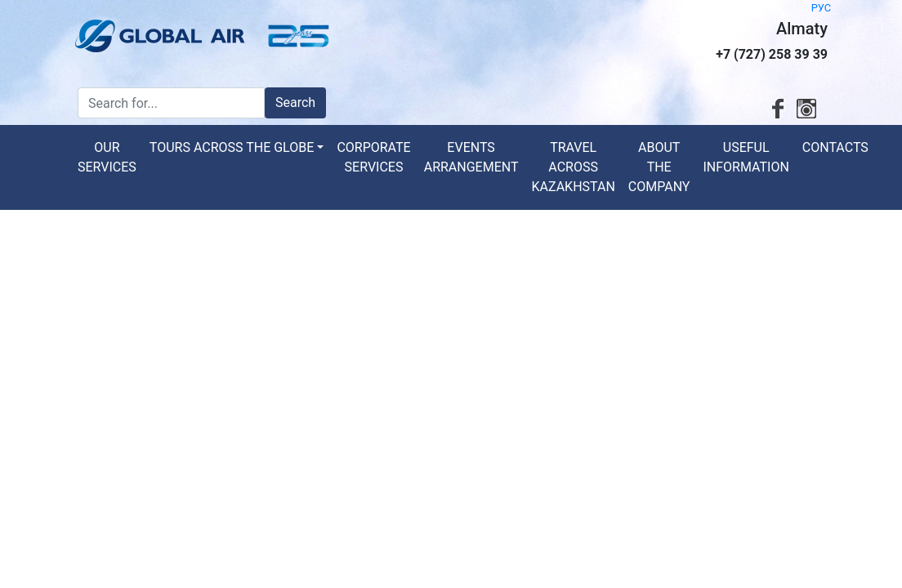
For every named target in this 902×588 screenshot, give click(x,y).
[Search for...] (171, 103)
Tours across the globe (232, 147)
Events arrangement (471, 157)
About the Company (659, 167)
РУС (821, 8)
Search (295, 102)
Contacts (835, 147)
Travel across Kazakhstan (573, 167)
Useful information (746, 157)
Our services (107, 157)
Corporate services (373, 157)
